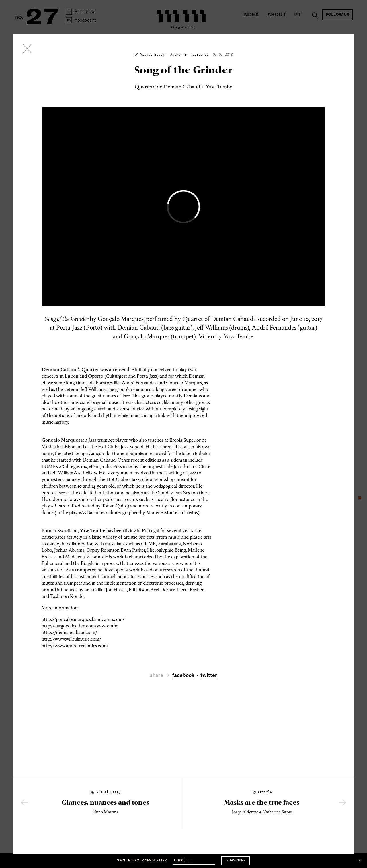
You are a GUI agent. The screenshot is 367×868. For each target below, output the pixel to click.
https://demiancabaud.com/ (69, 632)
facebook (183, 675)
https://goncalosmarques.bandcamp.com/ (83, 619)
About (277, 15)
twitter (209, 675)
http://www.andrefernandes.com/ (75, 646)
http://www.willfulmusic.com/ (71, 639)
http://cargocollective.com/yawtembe (80, 626)
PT (297, 15)
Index (250, 15)
